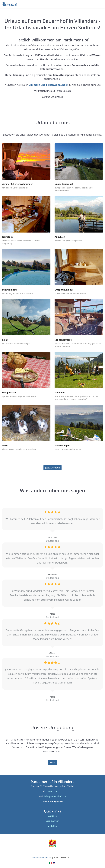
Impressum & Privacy (42, 858)
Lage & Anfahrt (53, 821)
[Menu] (101, 4)
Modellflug (53, 826)
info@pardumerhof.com (55, 796)
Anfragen (53, 816)
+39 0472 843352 (54, 791)
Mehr (52, 762)
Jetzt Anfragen (52, 468)
